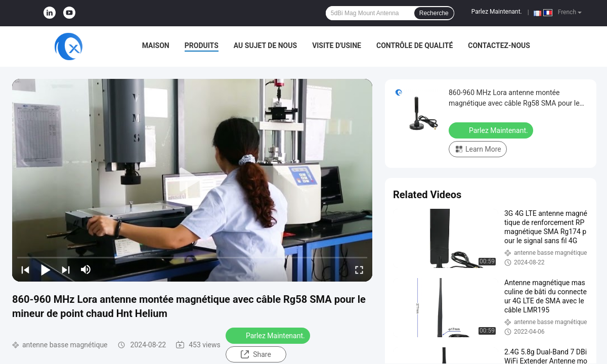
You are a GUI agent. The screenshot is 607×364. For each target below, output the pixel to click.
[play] (192, 180)
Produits (202, 45)
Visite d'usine (337, 45)
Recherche (434, 13)
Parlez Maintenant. (497, 12)
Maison (156, 45)
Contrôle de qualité (415, 45)
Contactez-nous (499, 45)
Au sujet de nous (265, 45)
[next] (66, 269)
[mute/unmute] (86, 269)
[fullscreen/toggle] (359, 269)
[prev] (25, 269)
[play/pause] (46, 269)
